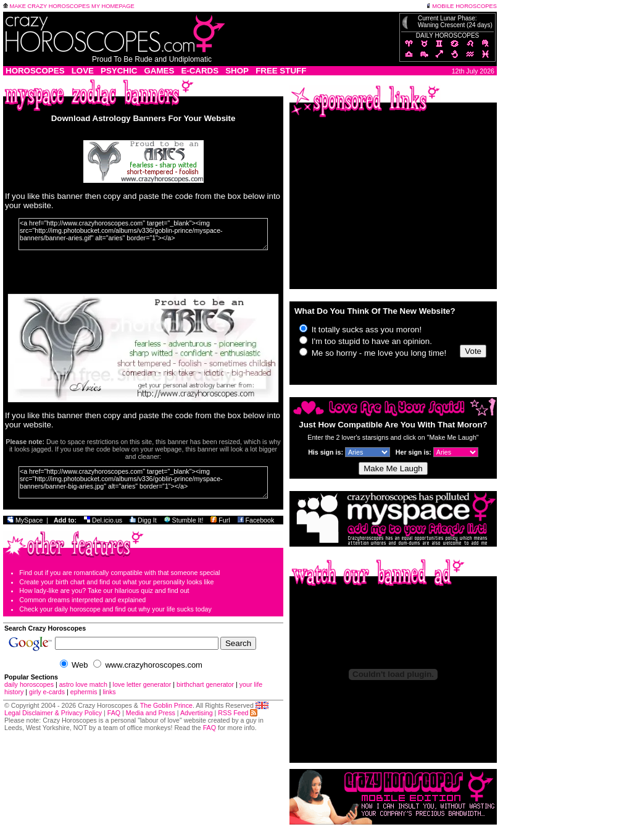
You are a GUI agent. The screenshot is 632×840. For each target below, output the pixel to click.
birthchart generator (205, 684)
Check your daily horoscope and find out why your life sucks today (115, 609)
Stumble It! (184, 520)
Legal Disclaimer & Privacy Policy (53, 713)
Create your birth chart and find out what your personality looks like (116, 582)
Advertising (197, 713)
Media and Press (151, 713)
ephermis (84, 692)
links (109, 692)
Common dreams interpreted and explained (82, 600)
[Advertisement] (393, 205)
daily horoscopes (29, 684)
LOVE (83, 71)
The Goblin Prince (166, 705)
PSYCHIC (119, 71)
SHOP (237, 71)
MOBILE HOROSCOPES (461, 6)
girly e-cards (47, 692)
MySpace (25, 520)
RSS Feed (238, 713)
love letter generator (142, 684)
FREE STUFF (281, 71)
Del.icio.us (103, 520)
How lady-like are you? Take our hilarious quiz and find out (104, 590)
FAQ (114, 713)
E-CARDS (200, 71)
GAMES (159, 71)
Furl (220, 520)
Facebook (256, 520)
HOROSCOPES (35, 71)
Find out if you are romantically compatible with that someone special (119, 573)
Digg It (143, 520)
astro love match (83, 684)
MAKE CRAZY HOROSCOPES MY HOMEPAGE (69, 6)
